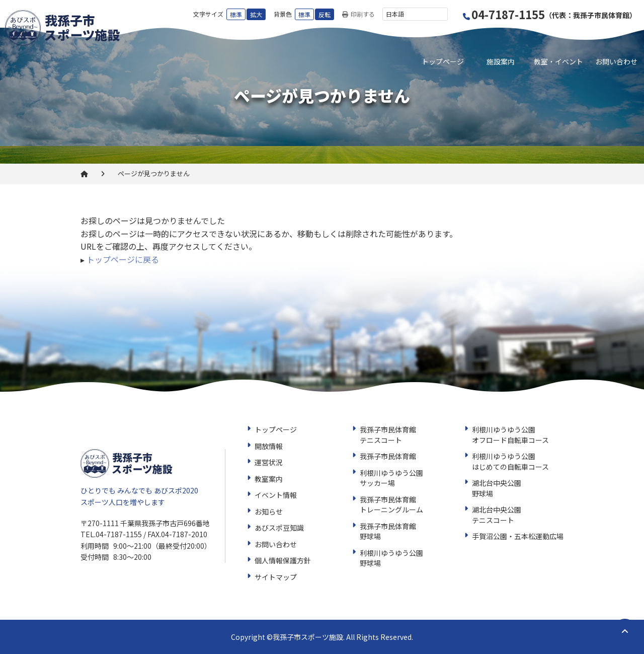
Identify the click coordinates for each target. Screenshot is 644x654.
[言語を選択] (415, 14)
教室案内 (269, 479)
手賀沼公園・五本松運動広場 (518, 536)
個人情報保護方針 (283, 560)
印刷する (358, 14)
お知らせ (269, 512)
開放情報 (269, 446)
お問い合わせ (616, 61)
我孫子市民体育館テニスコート (388, 435)
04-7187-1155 (550, 14)
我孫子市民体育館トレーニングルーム (391, 505)
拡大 (256, 14)
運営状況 (269, 462)
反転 (325, 14)
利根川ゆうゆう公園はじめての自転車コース (510, 461)
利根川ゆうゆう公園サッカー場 (391, 478)
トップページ (443, 61)
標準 (236, 14)
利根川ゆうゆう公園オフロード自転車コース (510, 435)
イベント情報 (276, 495)
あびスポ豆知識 (279, 528)
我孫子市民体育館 (388, 456)
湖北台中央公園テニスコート (497, 515)
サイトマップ (276, 577)
